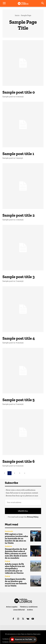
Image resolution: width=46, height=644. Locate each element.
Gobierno (8, 546)
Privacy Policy (33, 517)
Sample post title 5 (19, 400)
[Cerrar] (35, 639)
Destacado (9, 531)
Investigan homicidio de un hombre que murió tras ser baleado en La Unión (16, 582)
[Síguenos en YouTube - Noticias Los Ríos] (22, 639)
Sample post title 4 (19, 338)
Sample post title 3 (19, 277)
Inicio (17, 15)
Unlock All (23, 511)
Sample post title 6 (19, 461)
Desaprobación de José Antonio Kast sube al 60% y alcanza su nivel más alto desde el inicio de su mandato (16, 553)
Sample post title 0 (19, 92)
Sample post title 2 (19, 215)
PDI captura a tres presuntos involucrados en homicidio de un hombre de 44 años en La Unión (16, 538)
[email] (23, 502)
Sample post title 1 (18, 154)
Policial (7, 561)
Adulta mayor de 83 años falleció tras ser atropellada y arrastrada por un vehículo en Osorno (15, 568)
